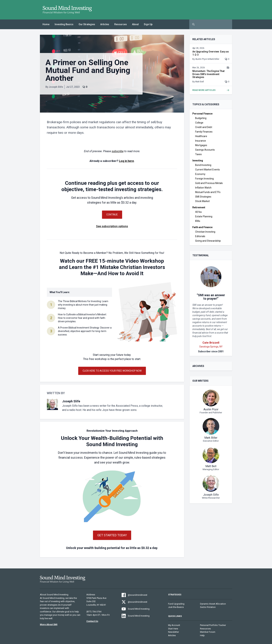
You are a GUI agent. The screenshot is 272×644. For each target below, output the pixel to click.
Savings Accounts (205, 150)
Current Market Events (207, 170)
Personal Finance (202, 114)
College (199, 123)
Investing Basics (64, 24)
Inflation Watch (203, 188)
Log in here (126, 161)
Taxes (198, 154)
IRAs (198, 221)
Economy (200, 174)
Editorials (200, 236)
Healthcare (201, 136)
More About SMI (49, 624)
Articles (105, 24)
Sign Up (148, 24)
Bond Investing (203, 165)
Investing (198, 161)
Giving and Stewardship (208, 241)
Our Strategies (87, 24)
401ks (198, 212)
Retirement (199, 207)
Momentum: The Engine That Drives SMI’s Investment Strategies (208, 74)
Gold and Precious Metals (209, 183)
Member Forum (208, 632)
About (135, 24)
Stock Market (202, 201)
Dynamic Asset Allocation (213, 604)
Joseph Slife (56, 87)
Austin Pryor (201, 59)
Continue (112, 215)
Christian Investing (205, 232)
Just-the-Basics (176, 607)
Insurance (201, 141)
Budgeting (201, 118)
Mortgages (201, 145)
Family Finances (204, 132)
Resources (121, 24)
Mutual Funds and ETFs (208, 192)
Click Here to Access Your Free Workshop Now (112, 371)
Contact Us (92, 621)
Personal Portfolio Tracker (213, 625)
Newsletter (173, 632)
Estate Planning (204, 216)
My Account (174, 625)
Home (46, 24)
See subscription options (112, 226)
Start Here (173, 629)
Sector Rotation (208, 607)
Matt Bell (200, 82)
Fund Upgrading (176, 604)
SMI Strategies (203, 197)
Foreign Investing (204, 179)
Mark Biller (214, 59)
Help (202, 635)
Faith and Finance (202, 227)
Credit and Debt (204, 127)
